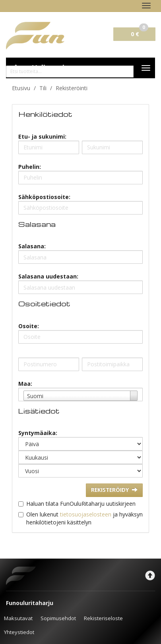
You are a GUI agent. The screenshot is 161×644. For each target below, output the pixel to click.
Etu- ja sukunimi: (42, 136)
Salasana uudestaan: (48, 276)
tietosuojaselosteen (86, 514)
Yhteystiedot (19, 632)
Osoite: (29, 326)
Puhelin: (30, 167)
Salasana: (32, 246)
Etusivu (21, 88)
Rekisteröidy (114, 490)
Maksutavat (18, 618)
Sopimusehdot (58, 618)
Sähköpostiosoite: (44, 197)
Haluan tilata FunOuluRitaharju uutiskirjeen (81, 504)
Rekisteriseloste (103, 618)
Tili (43, 88)
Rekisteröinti (72, 88)
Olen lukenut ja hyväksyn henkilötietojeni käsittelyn (84, 518)
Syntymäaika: (38, 433)
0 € (140, 33)
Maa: (25, 384)
